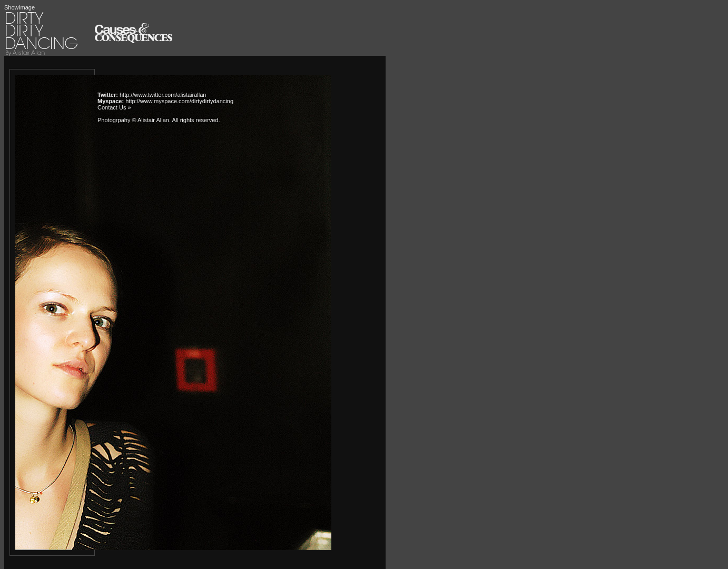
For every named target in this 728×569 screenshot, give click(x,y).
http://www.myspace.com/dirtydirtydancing (179, 101)
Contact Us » (114, 107)
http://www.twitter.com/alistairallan (163, 95)
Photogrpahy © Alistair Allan (133, 120)
